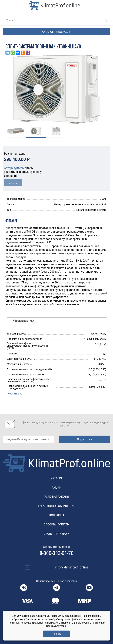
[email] (28, 439)
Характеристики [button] (23, 321)
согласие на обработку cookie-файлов (59, 619)
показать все (14, 394)
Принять (57, 634)
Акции (56, 487)
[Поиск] (56, 20)
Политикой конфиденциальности (27, 623)
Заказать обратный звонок (57, 547)
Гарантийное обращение (57, 506)
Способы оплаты (57, 524)
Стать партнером (56, 534)
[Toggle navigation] (5, 6)
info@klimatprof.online (72, 567)
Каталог (57, 478)
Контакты (57, 515)
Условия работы (56, 497)
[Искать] (107, 20)
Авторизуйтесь (14, 168)
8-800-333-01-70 (57, 553)
